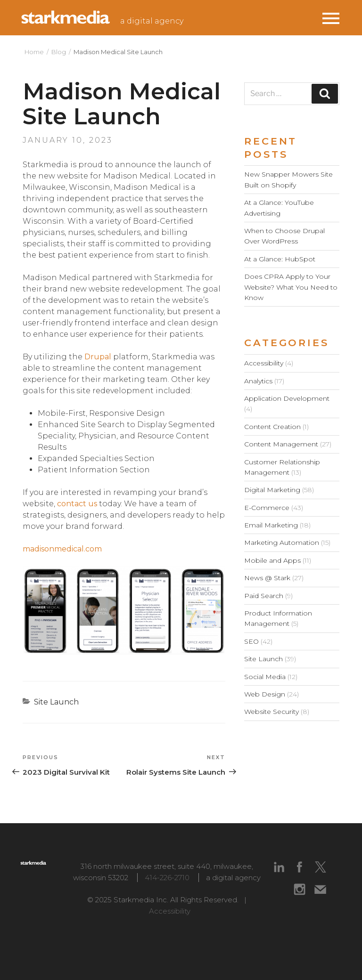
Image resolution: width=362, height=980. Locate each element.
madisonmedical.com (62, 549)
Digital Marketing (272, 490)
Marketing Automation (282, 543)
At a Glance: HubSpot (280, 259)
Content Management (281, 444)
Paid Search (264, 596)
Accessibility (264, 363)
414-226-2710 (167, 878)
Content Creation (272, 427)
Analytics (258, 381)
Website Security (271, 712)
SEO (251, 641)
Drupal (98, 357)
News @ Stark (267, 578)
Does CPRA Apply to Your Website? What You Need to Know (291, 287)
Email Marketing (271, 525)
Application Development (287, 398)
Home (34, 52)
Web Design (265, 694)
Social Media (265, 677)
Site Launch (56, 702)
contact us (77, 504)
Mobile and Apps (272, 560)
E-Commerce (267, 508)
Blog (59, 52)
